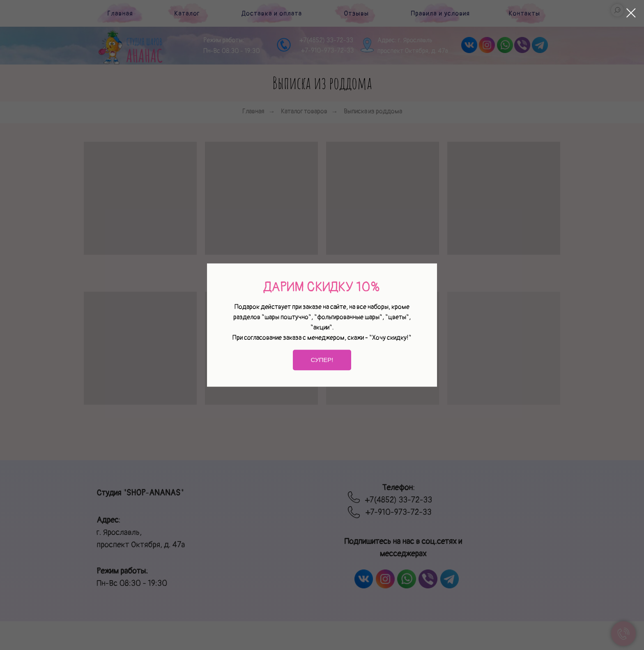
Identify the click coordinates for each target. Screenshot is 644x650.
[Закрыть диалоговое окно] (631, 13)
